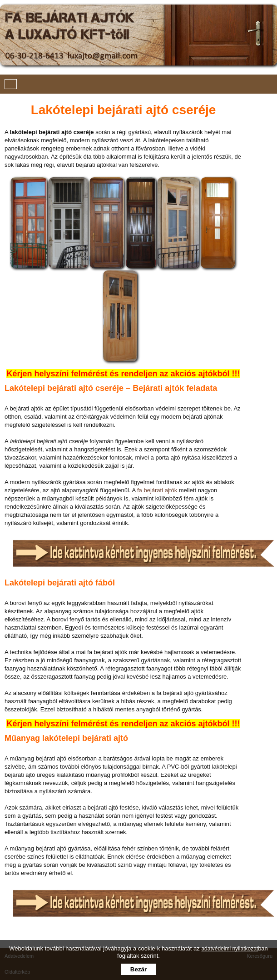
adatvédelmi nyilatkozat (230, 949)
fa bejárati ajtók (157, 490)
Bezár (138, 969)
